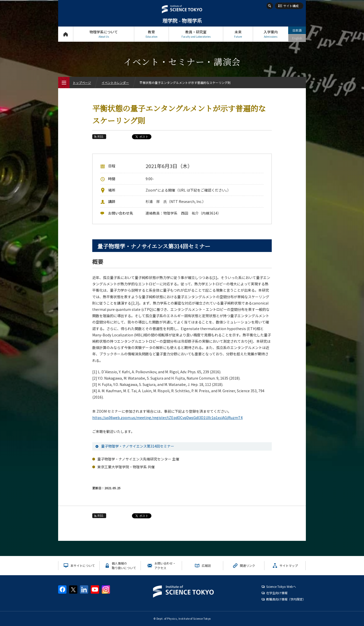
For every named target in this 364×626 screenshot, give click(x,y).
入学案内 (271, 34)
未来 (238, 34)
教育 (151, 34)
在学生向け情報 (277, 593)
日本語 (297, 30)
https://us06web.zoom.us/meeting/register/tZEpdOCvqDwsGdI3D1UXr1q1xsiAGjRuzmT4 (167, 418)
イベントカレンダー (115, 83)
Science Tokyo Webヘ (281, 586)
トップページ (66, 34)
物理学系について (104, 34)
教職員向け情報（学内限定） (286, 599)
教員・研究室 (196, 34)
